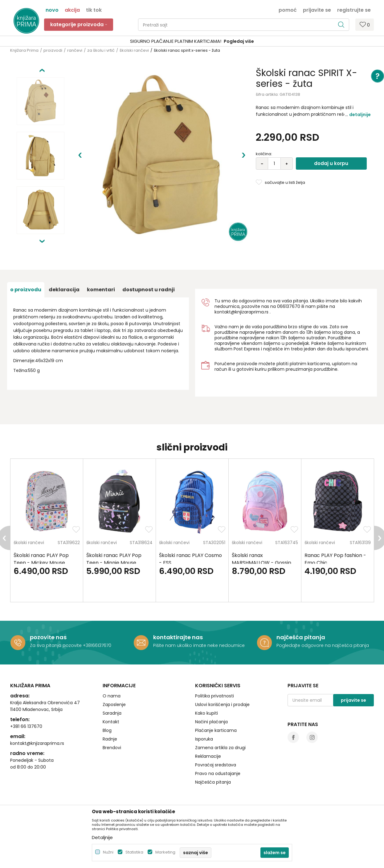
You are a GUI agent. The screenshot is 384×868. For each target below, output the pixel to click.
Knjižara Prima (24, 50)
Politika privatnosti (214, 696)
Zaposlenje (114, 704)
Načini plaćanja (211, 722)
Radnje (110, 739)
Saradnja (112, 713)
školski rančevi (134, 50)
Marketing (165, 852)
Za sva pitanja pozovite (56, 645)
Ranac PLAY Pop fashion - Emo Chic (335, 559)
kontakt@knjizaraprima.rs (241, 312)
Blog (107, 730)
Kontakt (111, 722)
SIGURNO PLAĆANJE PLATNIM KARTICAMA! (176, 41)
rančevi (75, 50)
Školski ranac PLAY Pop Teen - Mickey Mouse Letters (41, 563)
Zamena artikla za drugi (220, 748)
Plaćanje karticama (216, 730)
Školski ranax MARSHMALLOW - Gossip (261, 559)
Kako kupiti (206, 713)
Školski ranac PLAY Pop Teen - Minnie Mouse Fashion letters (114, 563)
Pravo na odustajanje (218, 773)
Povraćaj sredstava (216, 765)
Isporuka (204, 739)
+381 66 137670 (26, 726)
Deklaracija (64, 290)
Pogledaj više (239, 41)
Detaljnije (360, 115)
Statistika (134, 852)
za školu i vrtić (101, 50)
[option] (192, 41)
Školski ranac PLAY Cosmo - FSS (190, 559)
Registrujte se (354, 10)
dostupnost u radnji (149, 290)
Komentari (101, 290)
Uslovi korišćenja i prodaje (222, 704)
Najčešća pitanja (213, 782)
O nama (112, 696)
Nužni (108, 852)
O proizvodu (26, 290)
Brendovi (112, 748)
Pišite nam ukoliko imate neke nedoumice (199, 645)
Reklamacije (208, 756)
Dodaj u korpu (331, 163)
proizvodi (53, 50)
